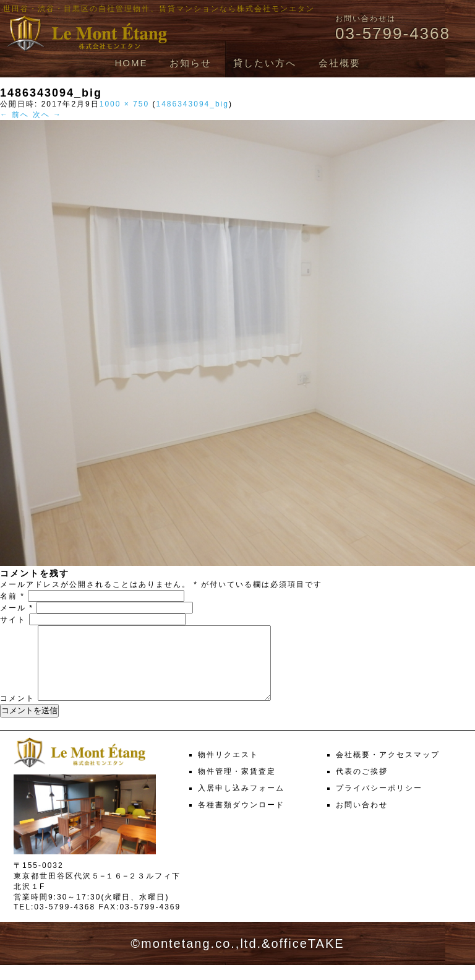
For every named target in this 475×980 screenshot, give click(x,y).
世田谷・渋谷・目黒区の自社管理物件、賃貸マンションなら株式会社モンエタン (159, 9)
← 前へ (15, 115)
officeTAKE (307, 958)
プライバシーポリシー (379, 803)
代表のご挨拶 (362, 786)
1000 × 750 (124, 104)
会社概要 (340, 63)
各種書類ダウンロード (241, 820)
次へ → (47, 115)
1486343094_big (192, 104)
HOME (131, 63)
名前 (12, 596)
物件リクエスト (228, 770)
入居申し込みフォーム (241, 803)
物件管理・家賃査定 (237, 786)
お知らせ (190, 63)
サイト (13, 620)
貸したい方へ (265, 63)
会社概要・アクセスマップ (388, 770)
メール (17, 608)
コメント (17, 713)
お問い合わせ (362, 820)
